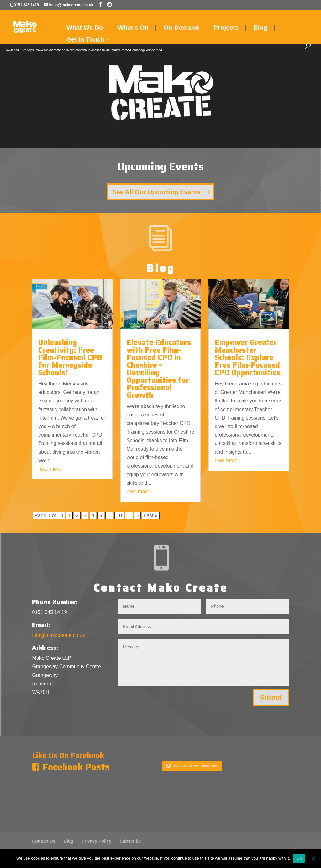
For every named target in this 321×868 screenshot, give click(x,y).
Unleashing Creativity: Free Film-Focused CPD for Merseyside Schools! (70, 358)
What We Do (85, 28)
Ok (299, 858)
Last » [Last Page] (151, 516)
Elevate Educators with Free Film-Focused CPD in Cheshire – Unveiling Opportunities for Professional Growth (159, 369)
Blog (260, 28)
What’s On (133, 28)
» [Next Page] (137, 516)
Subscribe (130, 841)
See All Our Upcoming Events (156, 192)
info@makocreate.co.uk (58, 635)
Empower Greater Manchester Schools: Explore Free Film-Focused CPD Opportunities (248, 358)
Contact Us (44, 841)
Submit (271, 697)
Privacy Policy (96, 841)
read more (50, 469)
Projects (226, 28)
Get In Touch (85, 40)
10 (119, 516)
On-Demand (181, 28)
